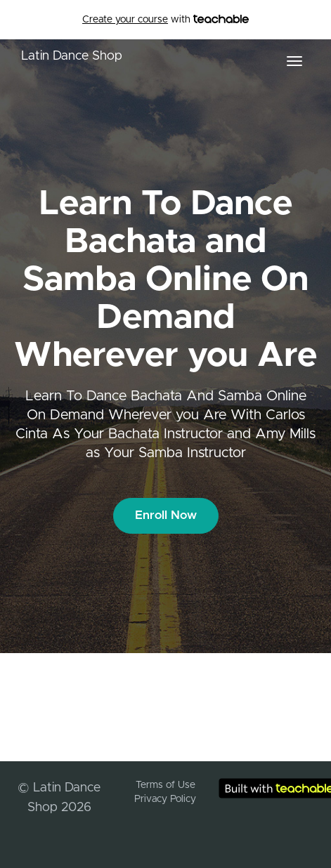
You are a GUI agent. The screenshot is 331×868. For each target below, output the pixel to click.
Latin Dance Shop (72, 56)
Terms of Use (165, 785)
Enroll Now (166, 515)
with (165, 20)
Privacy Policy (165, 799)
